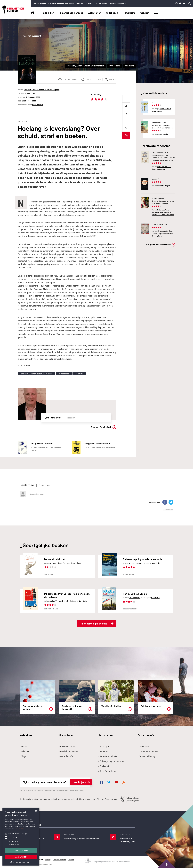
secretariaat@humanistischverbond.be (82, 839)
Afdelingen (112, 13)
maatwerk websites (46, 864)
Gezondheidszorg (146, 756)
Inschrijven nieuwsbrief (117, 3)
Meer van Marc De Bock (101, 427)
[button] (21, 862)
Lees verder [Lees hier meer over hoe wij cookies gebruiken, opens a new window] (19, 829)
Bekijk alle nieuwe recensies (159, 245)
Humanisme (129, 13)
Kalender (24, 751)
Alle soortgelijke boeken (94, 624)
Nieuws (24, 746)
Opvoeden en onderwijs (149, 751)
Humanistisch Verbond (71, 13)
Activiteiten (95, 13)
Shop (96, 3)
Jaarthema (143, 746)
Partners (89, 3)
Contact (145, 13)
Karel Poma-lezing (107, 771)
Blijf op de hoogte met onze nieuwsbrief (56, 782)
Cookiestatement (59, 860)
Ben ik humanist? (67, 746)
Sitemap (71, 860)
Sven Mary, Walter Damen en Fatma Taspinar (42, 90)
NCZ (83, 3)
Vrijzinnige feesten (73, 3)
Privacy (48, 860)
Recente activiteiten (108, 756)
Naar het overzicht (32, 36)
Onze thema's (66, 756)
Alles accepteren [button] (21, 851)
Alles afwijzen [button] (21, 857)
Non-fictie (31, 93)
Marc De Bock (38, 105)
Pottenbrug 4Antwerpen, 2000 (127, 840)
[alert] (21, 837)
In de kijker (48, 13)
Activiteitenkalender (56, 3)
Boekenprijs (104, 766)
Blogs (23, 756)
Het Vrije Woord (40, 3)
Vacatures (103, 3)
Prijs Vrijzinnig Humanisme (111, 761)
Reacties (113, 79)
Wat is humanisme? (68, 751)
